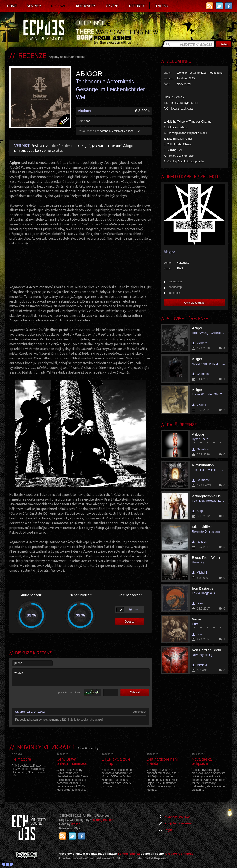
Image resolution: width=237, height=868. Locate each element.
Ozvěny (113, 6)
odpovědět (139, 712)
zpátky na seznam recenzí (68, 57)
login (168, 830)
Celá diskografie (194, 303)
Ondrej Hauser (103, 820)
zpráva (81, 677)
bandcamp (175, 287)
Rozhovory (86, 6)
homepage (175, 281)
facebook (174, 293)
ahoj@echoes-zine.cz (180, 823)
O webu (161, 6)
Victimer (85, 111)
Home (12, 6)
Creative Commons (179, 854)
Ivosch (76, 824)
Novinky (34, 6)
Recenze (59, 6)
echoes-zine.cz (129, 854)
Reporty (137, 6)
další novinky (89, 748)
